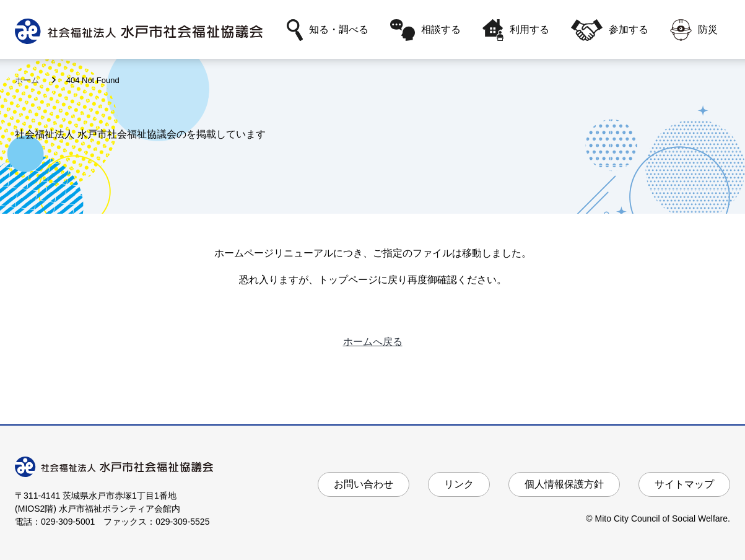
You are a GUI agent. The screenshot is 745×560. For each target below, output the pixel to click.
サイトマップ (684, 484)
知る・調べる (328, 30)
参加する (609, 30)
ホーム (28, 80)
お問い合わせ (364, 484)
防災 (694, 30)
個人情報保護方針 (564, 484)
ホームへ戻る (373, 342)
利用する (516, 30)
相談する (425, 30)
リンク (459, 484)
